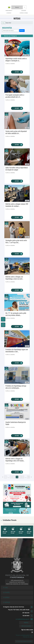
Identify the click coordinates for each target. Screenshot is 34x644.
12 (23, 477)
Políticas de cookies (28, 637)
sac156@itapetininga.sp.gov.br (22, 619)
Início (3, 23)
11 (20, 477)
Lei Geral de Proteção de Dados (24, 641)
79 (28, 477)
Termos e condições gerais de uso (24, 635)
